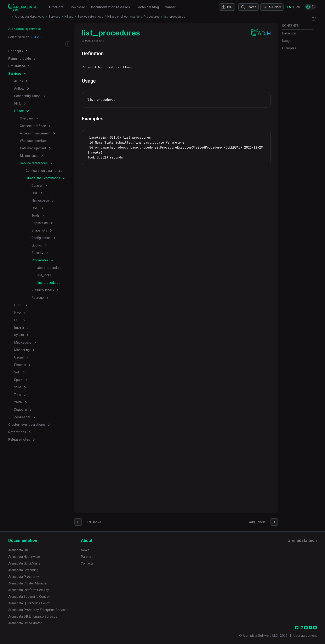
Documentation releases (110, 7)
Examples (289, 48)
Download (77, 7)
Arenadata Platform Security (29, 590)
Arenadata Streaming (23, 570)
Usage (287, 41)
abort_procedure (49, 268)
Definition (289, 33)
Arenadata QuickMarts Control (30, 603)
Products (56, 7)
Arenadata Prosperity (24, 577)
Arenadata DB (18, 550)
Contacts (87, 563)
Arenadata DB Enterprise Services (33, 617)
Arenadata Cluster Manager (28, 583)
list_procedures (49, 283)
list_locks (44, 275)
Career (170, 7)
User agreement (305, 636)
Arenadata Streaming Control (29, 597)
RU (298, 7)
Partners (87, 557)
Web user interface (34, 141)
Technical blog (147, 7)
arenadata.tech (302, 540)
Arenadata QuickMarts (24, 563)
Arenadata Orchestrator (25, 623)
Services (15, 74)
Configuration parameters (44, 171)
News (85, 550)
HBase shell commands (43, 178)
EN (289, 7)
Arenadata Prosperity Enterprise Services (38, 610)
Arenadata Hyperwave (25, 29)
